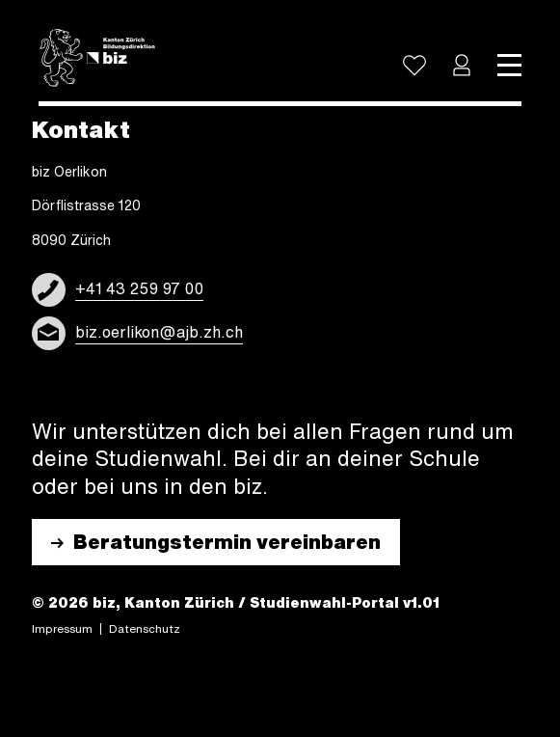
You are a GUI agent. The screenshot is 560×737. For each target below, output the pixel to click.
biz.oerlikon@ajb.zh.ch (159, 332)
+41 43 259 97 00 (139, 288)
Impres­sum (62, 629)
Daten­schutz (145, 629)
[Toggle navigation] (509, 66)
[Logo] (97, 58)
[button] (462, 66)
